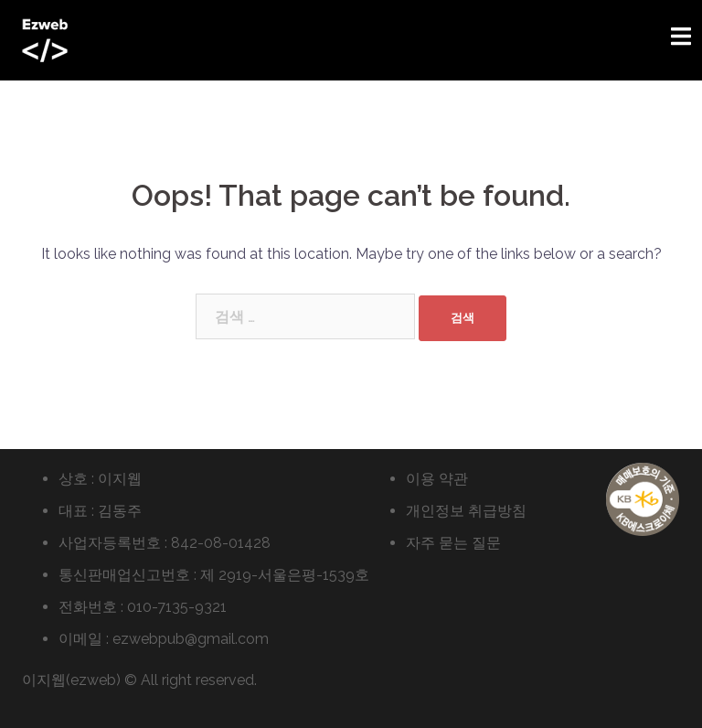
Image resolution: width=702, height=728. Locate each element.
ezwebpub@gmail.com (191, 639)
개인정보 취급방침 (466, 511)
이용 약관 (437, 479)
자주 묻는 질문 (453, 543)
